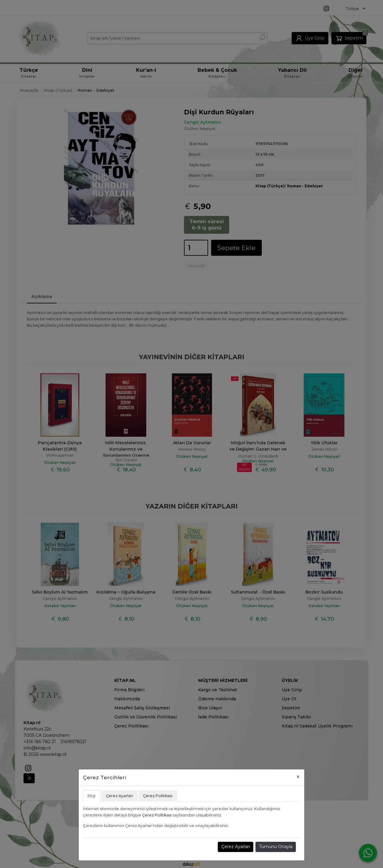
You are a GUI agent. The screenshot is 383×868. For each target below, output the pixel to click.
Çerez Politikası (157, 815)
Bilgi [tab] (92, 796)
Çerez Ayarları (236, 847)
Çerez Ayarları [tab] (119, 796)
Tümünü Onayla (276, 847)
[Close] (298, 777)
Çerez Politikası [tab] (158, 796)
